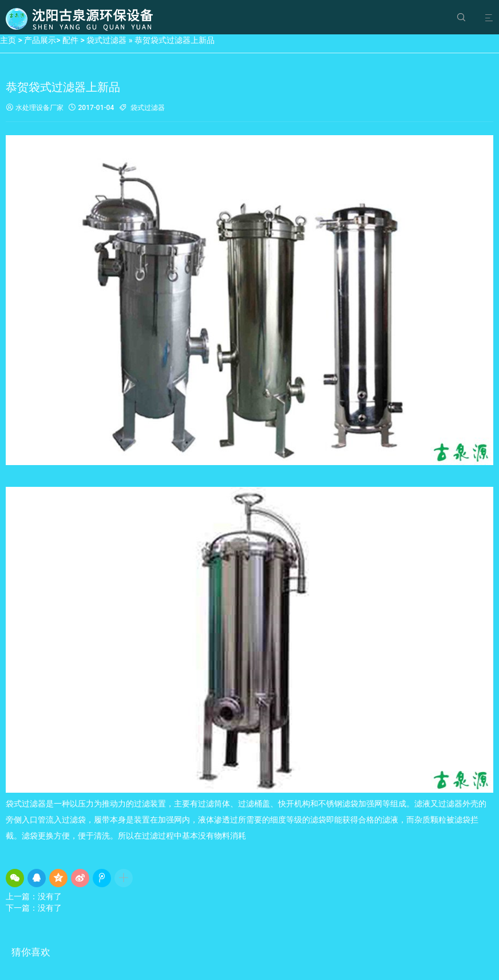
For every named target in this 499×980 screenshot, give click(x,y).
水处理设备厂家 (35, 108)
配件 (70, 40)
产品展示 (40, 40)
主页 (8, 40)
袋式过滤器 (106, 40)
